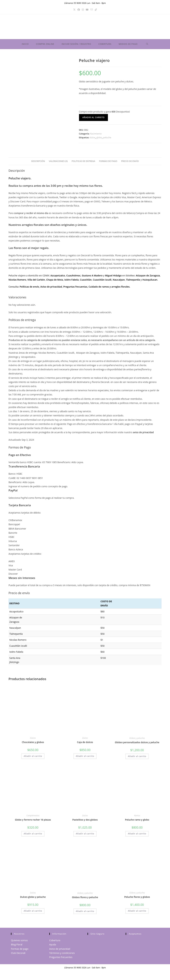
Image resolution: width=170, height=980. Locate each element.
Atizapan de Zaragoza (148, 277)
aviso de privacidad (143, 434)
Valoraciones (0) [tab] (58, 163)
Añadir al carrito (93, 119)
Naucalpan (119, 281)
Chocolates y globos (33, 743)
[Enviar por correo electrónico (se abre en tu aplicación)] (92, 10)
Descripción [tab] (38, 163)
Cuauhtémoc (73, 277)
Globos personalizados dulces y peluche (137, 744)
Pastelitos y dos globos (85, 821)
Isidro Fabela (72, 281)
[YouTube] (87, 10)
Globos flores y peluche (85, 899)
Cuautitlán (86, 281)
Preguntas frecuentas (75, 288)
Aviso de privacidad (51, 288)
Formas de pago (20, 950)
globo (99, 139)
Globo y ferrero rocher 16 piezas (33, 821)
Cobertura (55, 942)
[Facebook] (79, 10)
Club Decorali (18, 954)
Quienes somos (19, 942)
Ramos (137, 817)
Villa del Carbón (36, 281)
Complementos (33, 817)
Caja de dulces (85, 743)
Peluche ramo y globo (137, 821)
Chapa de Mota (55, 281)
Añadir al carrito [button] (33, 757)
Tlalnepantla (133, 281)
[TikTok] (96, 10)
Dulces (33, 739)
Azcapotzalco (58, 277)
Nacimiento (96, 135)
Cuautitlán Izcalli (102, 281)
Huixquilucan (150, 281)
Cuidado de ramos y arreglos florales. (109, 288)
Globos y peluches (137, 739)
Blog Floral (17, 946)
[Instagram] (83, 10)
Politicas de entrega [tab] (83, 163)
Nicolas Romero (17, 281)
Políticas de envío (29, 288)
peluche (107, 139)
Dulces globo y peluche (33, 898)
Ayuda (53, 946)
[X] (74, 10)
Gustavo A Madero (92, 277)
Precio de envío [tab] (130, 163)
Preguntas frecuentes (61, 958)
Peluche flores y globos (137, 898)
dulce (93, 139)
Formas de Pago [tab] (108, 163)
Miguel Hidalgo (113, 277)
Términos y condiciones (62, 954)
